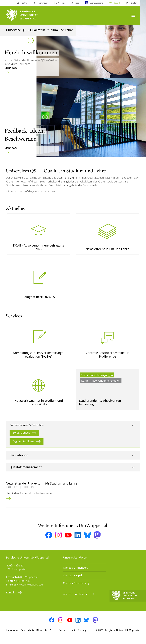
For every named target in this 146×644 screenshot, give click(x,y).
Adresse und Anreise (76, 599)
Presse (53, 635)
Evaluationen (19, 460)
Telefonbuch (43, 3)
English (134, 3)
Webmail (61, 3)
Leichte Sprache (96, 3)
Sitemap (82, 635)
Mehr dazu (11, 68)
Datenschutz (27, 635)
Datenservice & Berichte (27, 430)
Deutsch (117, 3)
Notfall (77, 3)
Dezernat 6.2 (64, 178)
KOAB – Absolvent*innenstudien (101, 384)
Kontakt (11, 598)
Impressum (12, 635)
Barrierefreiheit (67, 635)
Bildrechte (42, 635)
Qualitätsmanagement (26, 472)
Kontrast (25, 3)
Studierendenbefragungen (97, 379)
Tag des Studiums (23, 447)
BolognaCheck (21, 438)
